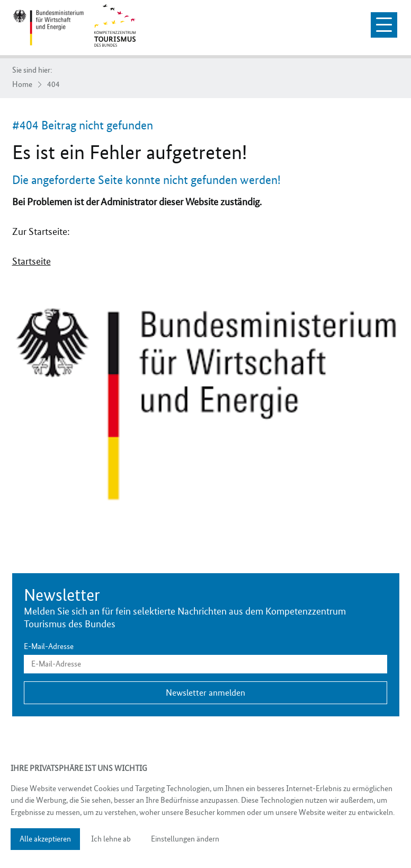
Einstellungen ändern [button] (185, 839)
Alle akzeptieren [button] (45, 839)
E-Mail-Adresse (49, 647)
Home (22, 85)
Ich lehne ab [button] (111, 839)
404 (53, 85)
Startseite (32, 261)
